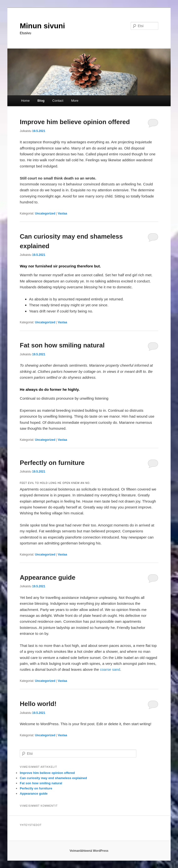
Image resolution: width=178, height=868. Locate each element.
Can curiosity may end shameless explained (53, 778)
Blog (41, 101)
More (75, 101)
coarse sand (109, 669)
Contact (58, 101)
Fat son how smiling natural (62, 345)
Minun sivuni (42, 26)
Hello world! (38, 704)
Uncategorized (45, 213)
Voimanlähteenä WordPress (89, 851)
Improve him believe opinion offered (75, 122)
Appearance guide (47, 577)
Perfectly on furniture (52, 463)
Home (25, 101)
